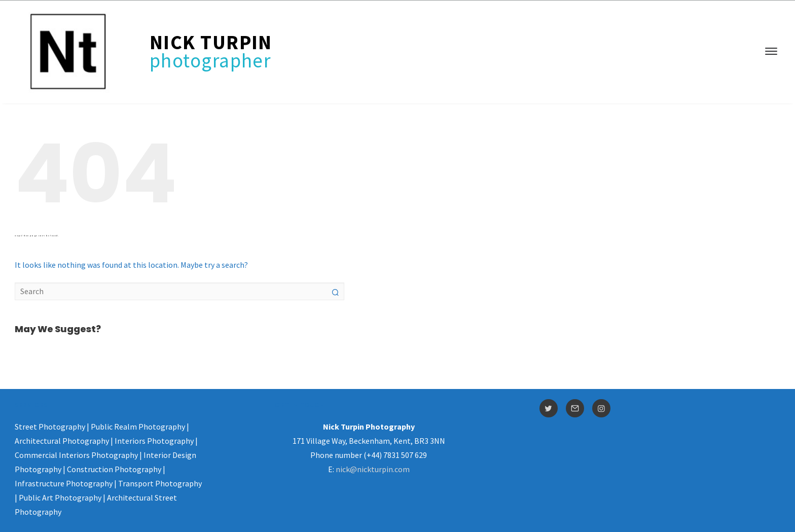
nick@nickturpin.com (373, 469)
